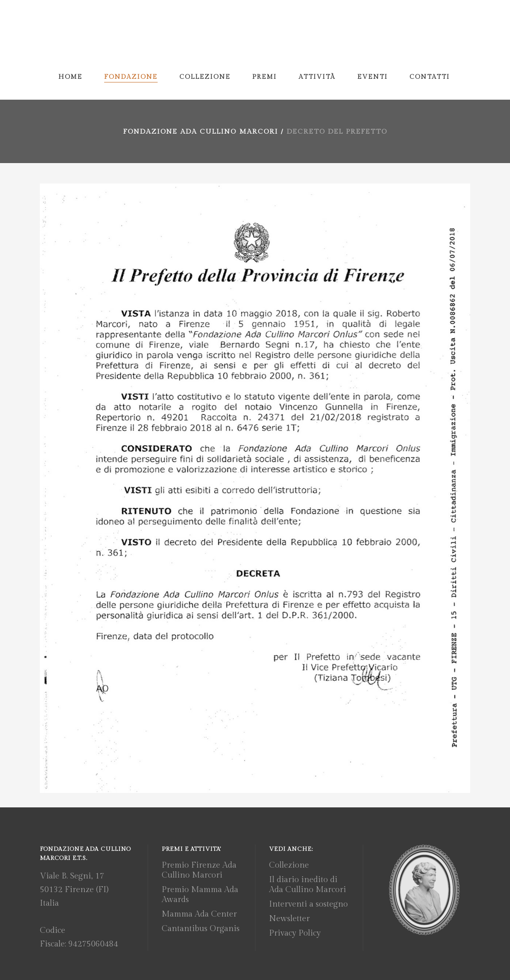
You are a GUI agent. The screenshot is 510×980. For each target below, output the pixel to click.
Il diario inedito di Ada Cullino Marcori (308, 885)
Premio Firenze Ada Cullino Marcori (199, 870)
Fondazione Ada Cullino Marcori (201, 132)
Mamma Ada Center (199, 914)
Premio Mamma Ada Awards (200, 895)
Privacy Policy (295, 933)
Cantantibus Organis (201, 929)
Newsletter (289, 919)
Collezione (289, 865)
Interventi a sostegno (308, 904)
